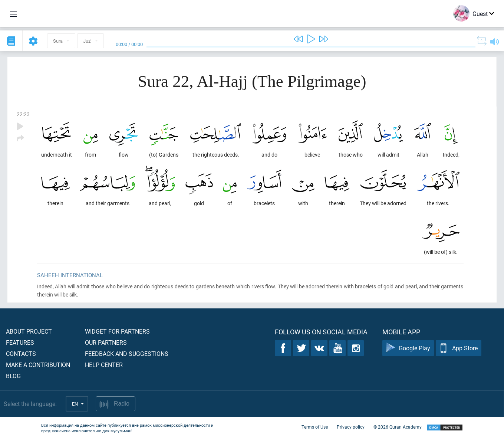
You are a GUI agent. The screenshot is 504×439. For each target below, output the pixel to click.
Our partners (106, 342)
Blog (13, 376)
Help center (104, 365)
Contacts (21, 353)
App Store (459, 348)
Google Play (408, 348)
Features (20, 342)
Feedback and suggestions (127, 353)
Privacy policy (351, 427)
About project (29, 331)
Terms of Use (315, 427)
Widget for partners (117, 331)
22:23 (23, 114)
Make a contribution (38, 365)
